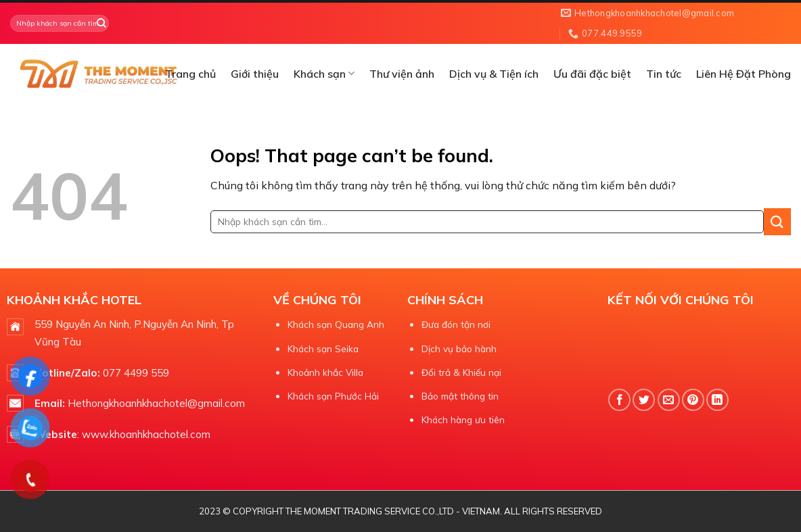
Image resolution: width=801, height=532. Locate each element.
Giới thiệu (255, 74)
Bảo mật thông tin (460, 396)
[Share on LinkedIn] (717, 400)
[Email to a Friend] (669, 400)
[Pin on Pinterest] (693, 400)
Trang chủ (190, 74)
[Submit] (101, 24)
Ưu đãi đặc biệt (592, 74)
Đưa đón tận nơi (456, 324)
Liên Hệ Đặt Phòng (743, 74)
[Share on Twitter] (644, 400)
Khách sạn (324, 74)
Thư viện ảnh (402, 74)
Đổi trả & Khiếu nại (461, 372)
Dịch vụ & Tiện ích (494, 74)
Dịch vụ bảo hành (459, 348)
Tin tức (664, 74)
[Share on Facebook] (619, 400)
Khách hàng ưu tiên (463, 419)
